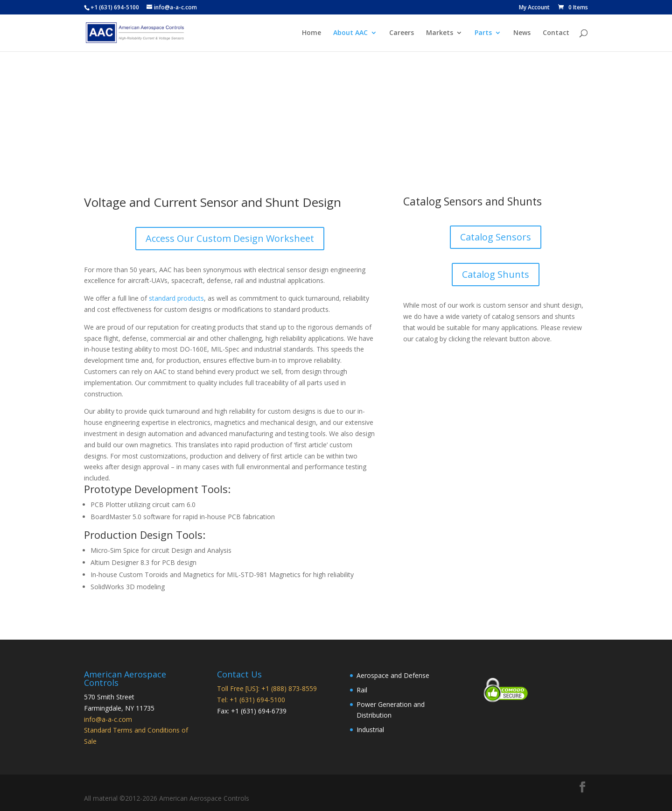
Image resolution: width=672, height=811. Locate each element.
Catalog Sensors (496, 237)
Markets (440, 33)
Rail (362, 690)
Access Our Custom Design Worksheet (230, 238)
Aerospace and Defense (393, 675)
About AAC (350, 33)
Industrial (370, 730)
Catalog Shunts (496, 274)
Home (311, 33)
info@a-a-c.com (108, 719)
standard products (176, 298)
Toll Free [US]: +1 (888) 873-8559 (267, 688)
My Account (534, 8)
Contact (556, 33)
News (522, 33)
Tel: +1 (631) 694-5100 (251, 700)
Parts (483, 33)
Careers (402, 33)
